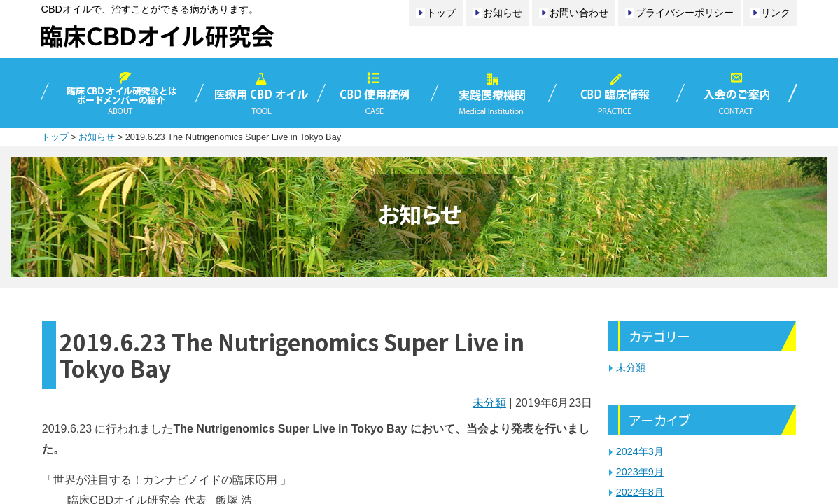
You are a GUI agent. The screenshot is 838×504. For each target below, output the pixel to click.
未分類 (489, 403)
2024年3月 (640, 451)
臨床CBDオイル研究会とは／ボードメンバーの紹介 (120, 93)
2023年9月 (640, 472)
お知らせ (503, 13)
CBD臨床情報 (616, 93)
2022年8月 (640, 492)
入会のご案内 (739, 93)
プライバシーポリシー (685, 13)
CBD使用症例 (378, 93)
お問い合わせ (579, 13)
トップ (441, 13)
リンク (776, 13)
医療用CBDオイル (260, 93)
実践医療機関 (494, 93)
